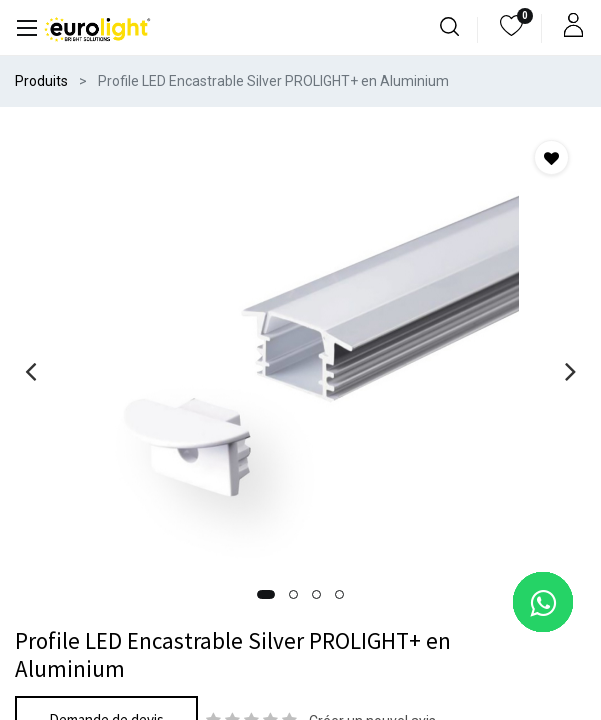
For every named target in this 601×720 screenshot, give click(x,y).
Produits (41, 81)
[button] (266, 594)
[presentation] (30, 371)
